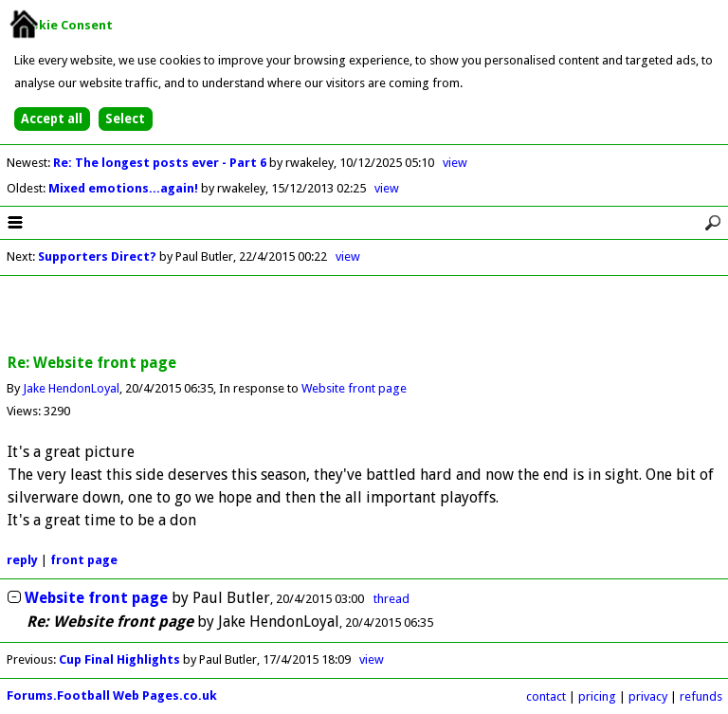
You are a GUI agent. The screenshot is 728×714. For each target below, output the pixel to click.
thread (391, 599)
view (455, 163)
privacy (648, 696)
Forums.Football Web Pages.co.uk (112, 696)
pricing (597, 696)
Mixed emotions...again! (125, 188)
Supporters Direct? (97, 256)
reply (22, 560)
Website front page (354, 388)
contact (546, 696)
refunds (701, 696)
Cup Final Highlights (119, 659)
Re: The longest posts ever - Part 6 (161, 163)
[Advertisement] (364, 316)
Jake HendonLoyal (71, 388)
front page (84, 560)
